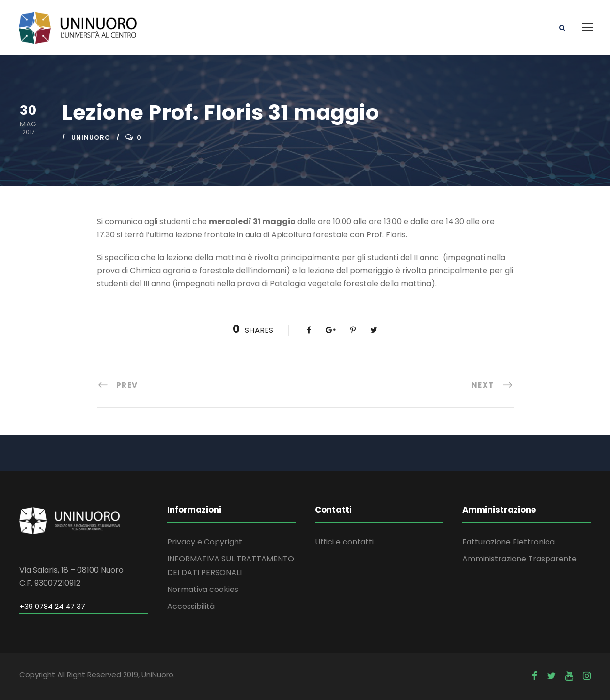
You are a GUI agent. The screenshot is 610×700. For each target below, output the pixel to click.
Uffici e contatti (344, 542)
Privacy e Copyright (205, 542)
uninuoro (91, 137)
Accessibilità (191, 606)
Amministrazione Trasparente (519, 559)
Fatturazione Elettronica (508, 542)
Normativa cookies (203, 589)
